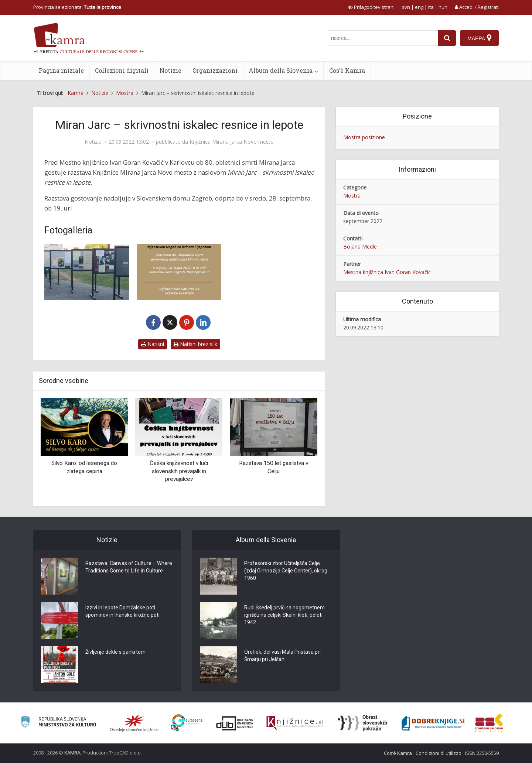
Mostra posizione (364, 137)
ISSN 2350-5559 (482, 753)
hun (443, 7)
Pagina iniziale (61, 70)
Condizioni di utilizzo (439, 753)
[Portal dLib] (235, 723)
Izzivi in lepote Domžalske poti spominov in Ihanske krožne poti (122, 611)
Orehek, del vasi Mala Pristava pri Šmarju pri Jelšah (282, 656)
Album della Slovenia (281, 70)
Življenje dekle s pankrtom (115, 652)
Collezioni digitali (122, 70)
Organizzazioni (215, 70)
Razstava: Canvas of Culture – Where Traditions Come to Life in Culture (129, 567)
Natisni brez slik (195, 344)
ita (431, 7)
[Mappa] (479, 38)
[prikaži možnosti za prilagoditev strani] (371, 7)
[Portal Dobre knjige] (433, 723)
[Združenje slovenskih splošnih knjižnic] (295, 723)
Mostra (352, 196)
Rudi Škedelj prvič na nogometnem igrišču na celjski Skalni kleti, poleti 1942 (284, 615)
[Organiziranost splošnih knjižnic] (134, 723)
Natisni (153, 344)
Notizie (170, 70)
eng (419, 7)
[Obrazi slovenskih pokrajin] (363, 723)
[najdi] (447, 38)
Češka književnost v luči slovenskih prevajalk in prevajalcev (179, 471)
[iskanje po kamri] (382, 38)
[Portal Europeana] (187, 723)
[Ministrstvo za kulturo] (58, 723)
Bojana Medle (360, 247)
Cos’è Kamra (347, 70)
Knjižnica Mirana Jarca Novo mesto (232, 142)
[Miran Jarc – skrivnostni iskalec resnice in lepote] (87, 272)
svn (406, 7)
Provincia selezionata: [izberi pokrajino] (77, 7)
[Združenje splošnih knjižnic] (489, 723)
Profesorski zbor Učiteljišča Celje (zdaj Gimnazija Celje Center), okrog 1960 (286, 571)
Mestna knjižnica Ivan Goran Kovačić (387, 272)
